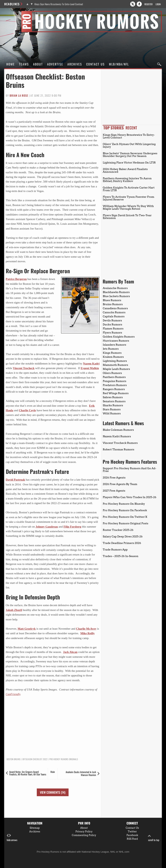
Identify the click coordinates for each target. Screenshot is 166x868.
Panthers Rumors (114, 377)
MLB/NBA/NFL (119, 64)
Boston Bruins (13, 759)
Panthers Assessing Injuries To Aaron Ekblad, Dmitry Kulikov (127, 180)
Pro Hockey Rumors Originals (64, 759)
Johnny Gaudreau (47, 527)
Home (11, 64)
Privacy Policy (84, 832)
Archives (75, 64)
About (38, 64)
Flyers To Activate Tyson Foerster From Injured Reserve (128, 198)
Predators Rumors (115, 385)
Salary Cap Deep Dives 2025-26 (123, 536)
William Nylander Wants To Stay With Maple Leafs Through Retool (128, 207)
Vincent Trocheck (24, 368)
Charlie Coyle (27, 410)
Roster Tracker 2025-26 (118, 530)
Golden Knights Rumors (119, 337)
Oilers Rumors (112, 373)
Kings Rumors (112, 353)
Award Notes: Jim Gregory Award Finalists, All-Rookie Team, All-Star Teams (28, 773)
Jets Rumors (111, 349)
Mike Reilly (88, 633)
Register (148, 4)
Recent (131, 128)
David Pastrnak (15, 480)
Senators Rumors (114, 401)
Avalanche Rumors (115, 288)
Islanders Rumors (114, 345)
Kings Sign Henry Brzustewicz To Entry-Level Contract (59, 4)
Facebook (132, 835)
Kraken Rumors (113, 357)
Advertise (55, 64)
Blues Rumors (112, 300)
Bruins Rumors (113, 304)
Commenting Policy (84, 835)
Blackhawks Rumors (116, 292)
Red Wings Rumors (116, 393)
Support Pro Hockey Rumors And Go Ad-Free (129, 470)
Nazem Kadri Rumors (117, 436)
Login (158, 4)
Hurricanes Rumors (116, 341)
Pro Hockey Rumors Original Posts (125, 523)
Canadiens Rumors (115, 308)
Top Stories (114, 128)
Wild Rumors (112, 413)
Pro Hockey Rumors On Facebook (125, 510)
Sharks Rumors (113, 405)
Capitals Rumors (114, 316)
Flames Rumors (113, 328)
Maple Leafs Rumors (116, 369)
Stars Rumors (112, 409)
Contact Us (96, 64)
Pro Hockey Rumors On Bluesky (124, 504)
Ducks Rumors (112, 324)
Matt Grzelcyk (27, 629)
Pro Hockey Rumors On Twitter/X (125, 517)
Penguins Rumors (114, 381)
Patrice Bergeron (16, 279)
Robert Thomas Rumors (118, 449)
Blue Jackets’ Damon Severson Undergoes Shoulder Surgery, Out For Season (130, 155)
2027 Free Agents (114, 491)
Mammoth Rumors (115, 365)
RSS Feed (132, 839)
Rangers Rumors (114, 389)
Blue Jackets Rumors (116, 296)
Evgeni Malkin (90, 368)
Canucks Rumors (114, 312)
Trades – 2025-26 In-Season (120, 556)
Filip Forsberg (72, 527)
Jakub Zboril (14, 610)
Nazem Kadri (91, 364)
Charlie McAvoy (86, 629)
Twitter (132, 832)
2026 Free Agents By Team (120, 484)
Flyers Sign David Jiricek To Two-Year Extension (127, 217)
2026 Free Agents (114, 478)
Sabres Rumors (113, 397)
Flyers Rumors (112, 333)
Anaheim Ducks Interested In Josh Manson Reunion (81, 773)
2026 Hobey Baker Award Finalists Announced (125, 170)
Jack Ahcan (70, 652)
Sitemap (35, 828)
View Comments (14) (53, 792)
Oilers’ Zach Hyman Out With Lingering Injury (129, 145)
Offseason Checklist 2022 (35, 759)
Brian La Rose (19, 95)
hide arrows (12, 838)
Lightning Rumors (115, 361)
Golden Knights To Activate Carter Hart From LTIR (129, 189)
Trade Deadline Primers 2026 (122, 543)
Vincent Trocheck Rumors (120, 443)
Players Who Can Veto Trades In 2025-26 (129, 497)
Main (53, 772)
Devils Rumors (112, 320)
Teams (24, 64)
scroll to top (154, 838)
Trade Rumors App (115, 550)
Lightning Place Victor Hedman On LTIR (129, 163)
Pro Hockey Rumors (18, 13)
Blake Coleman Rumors (118, 430)
